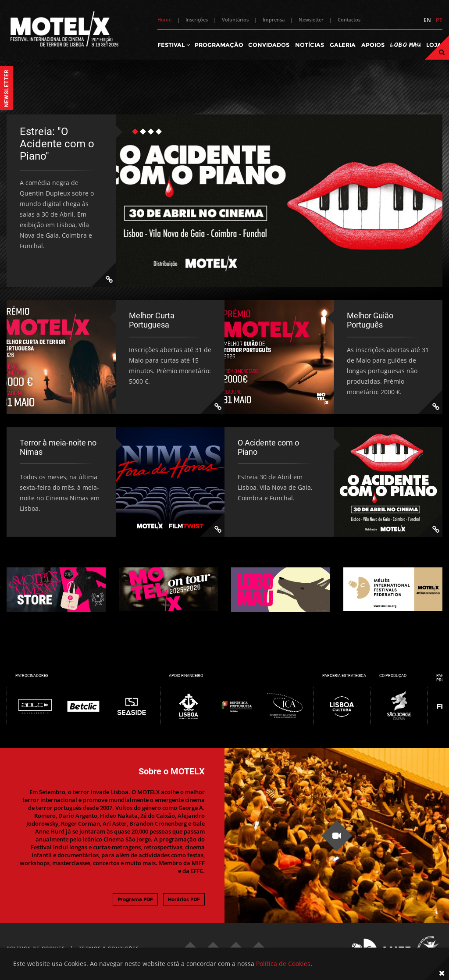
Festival (174, 45)
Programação (219, 45)
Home (164, 20)
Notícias (310, 45)
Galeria (343, 45)
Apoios (373, 45)
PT (439, 20)
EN (427, 20)
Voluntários (235, 20)
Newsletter (311, 20)
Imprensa (274, 20)
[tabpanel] (224, 201)
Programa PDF (135, 899)
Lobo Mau (405, 45)
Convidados (269, 45)
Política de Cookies (283, 964)
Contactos (349, 20)
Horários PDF (184, 899)
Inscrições (197, 20)
